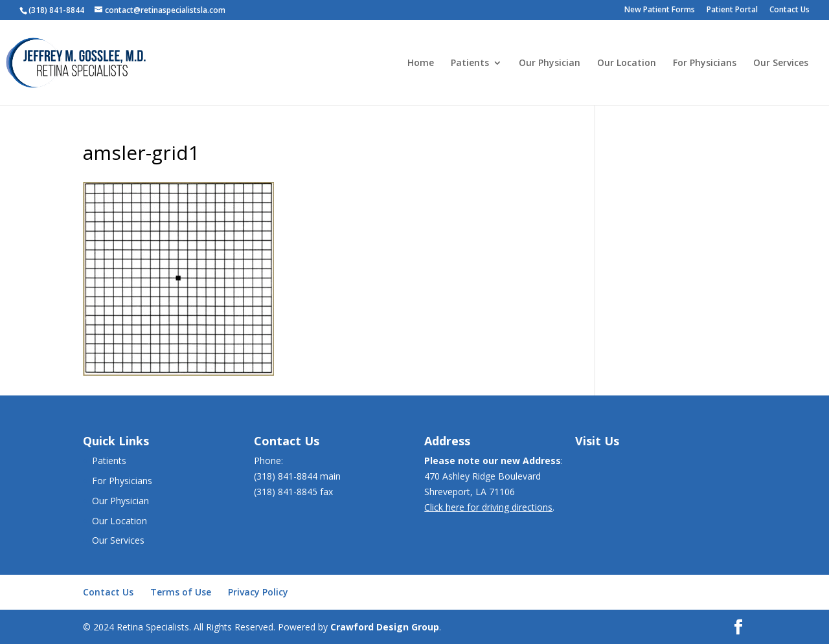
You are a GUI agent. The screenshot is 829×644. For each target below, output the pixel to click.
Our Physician (550, 63)
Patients (470, 63)
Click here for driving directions (488, 507)
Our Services (781, 63)
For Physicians (705, 63)
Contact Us (789, 10)
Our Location (627, 63)
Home (421, 63)
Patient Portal (732, 10)
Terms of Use (181, 592)
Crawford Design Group (385, 627)
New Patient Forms (660, 10)
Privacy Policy (258, 592)
